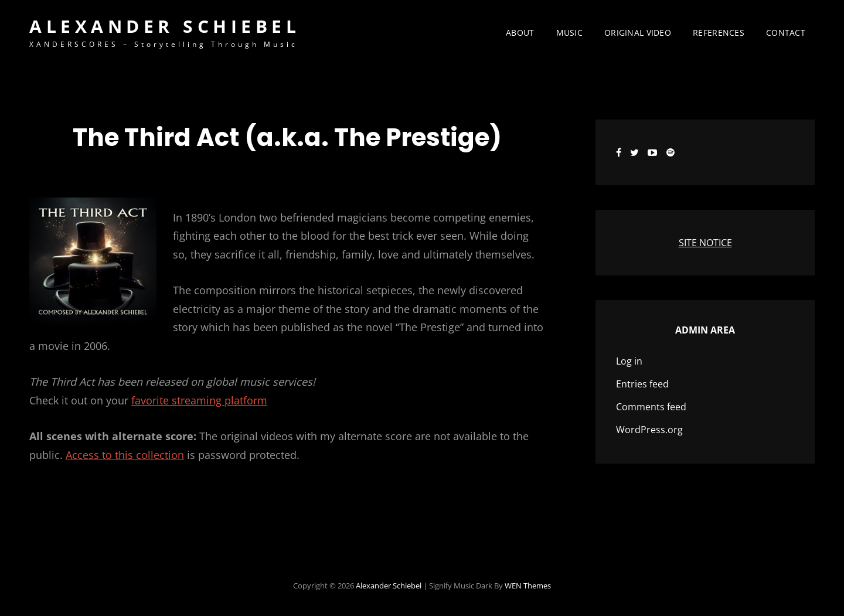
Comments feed (651, 407)
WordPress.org (649, 430)
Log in (629, 361)
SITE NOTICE (705, 243)
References (719, 33)
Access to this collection (125, 455)
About (520, 33)
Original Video (638, 33)
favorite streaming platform (199, 400)
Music (569, 33)
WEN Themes (528, 586)
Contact (786, 33)
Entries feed (642, 384)
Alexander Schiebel (165, 26)
